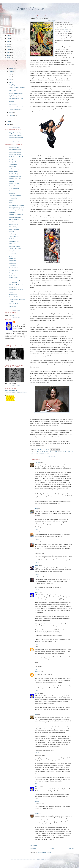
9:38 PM (37, 530)
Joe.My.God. (13, 306)
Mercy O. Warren (14, 229)
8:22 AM (37, 712)
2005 (9, 124)
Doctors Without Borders (16, 138)
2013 (9, 41)
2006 (9, 121)
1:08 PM (37, 811)
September (12, 68)
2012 (9, 44)
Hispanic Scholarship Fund (17, 133)
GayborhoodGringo (15, 280)
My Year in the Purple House (17, 285)
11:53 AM (37, 801)
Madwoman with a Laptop (17, 205)
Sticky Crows (13, 282)
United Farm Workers (15, 135)
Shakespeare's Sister (15, 150)
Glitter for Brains (14, 304)
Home (52, 849)
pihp (11, 256)
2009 (9, 52)
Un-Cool (12, 200)
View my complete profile (14, 341)
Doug (36, 509)
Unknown (37, 672)
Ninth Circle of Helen (15, 154)
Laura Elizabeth (14, 287)
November (12, 63)
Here (12, 315)
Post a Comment (33, 846)
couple (65, 29)
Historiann (12, 203)
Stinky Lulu (13, 251)
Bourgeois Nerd (14, 273)
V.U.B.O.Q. (13, 253)
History (48, 452)
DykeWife (12, 275)
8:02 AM (37, 590)
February (12, 115)
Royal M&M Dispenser (16, 290)
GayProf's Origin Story (15, 96)
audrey (37, 565)
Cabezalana (13, 191)
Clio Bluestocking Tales (16, 219)
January (11, 118)
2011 (9, 47)
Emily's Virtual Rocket (16, 176)
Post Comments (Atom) (44, 853)
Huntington (13, 167)
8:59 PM (37, 842)
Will (36, 714)
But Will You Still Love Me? (16, 88)
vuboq (36, 542)
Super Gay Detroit (14, 246)
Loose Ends (13, 261)
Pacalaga (12, 232)
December (12, 60)
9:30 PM (37, 691)
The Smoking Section (15, 196)
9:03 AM (37, 753)
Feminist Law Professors (16, 215)
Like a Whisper (14, 227)
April (11, 82)
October (11, 66)
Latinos (54, 452)
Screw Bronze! (14, 270)
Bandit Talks (13, 258)
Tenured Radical (14, 236)
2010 (9, 50)
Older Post (71, 849)
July (10, 74)
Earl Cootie (38, 577)
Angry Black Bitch (15, 241)
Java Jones (12, 193)
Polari (11, 159)
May (10, 80)
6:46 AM (37, 574)
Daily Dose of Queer (15, 169)
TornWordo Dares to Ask (15, 93)
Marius (37, 813)
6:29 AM (37, 563)
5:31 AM (37, 551)
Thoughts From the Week (16, 99)
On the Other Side (14, 224)
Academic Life (40, 452)
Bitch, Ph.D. (13, 244)
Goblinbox (12, 222)
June (10, 77)
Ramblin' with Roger (15, 179)
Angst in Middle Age (15, 248)
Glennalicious (13, 295)
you (70, 29)
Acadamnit (12, 212)
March (11, 112)
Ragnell (12, 181)
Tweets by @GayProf (11, 390)
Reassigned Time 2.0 (15, 217)
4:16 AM (37, 539)
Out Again (11, 101)
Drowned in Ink (14, 297)
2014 (9, 38)
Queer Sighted (13, 164)
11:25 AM (37, 784)
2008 (9, 55)
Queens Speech (14, 171)
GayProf (37, 592)
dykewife (37, 462)
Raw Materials (13, 278)
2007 (9, 58)
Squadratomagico (14, 188)
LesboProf (12, 239)
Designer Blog (13, 162)
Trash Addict (13, 265)
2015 (9, 36)
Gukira (11, 292)
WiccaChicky (13, 198)
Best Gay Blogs (14, 174)
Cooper (67, 31)
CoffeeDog (12, 234)
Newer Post (33, 849)
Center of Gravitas (31, 9)
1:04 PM (37, 644)
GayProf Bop (12, 90)
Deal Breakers (12, 104)
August (11, 71)
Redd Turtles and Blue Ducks (18, 157)
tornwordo (38, 532)
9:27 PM (37, 506)
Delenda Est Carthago (15, 186)
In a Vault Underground (16, 268)
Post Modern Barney (15, 152)
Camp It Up (12, 85)
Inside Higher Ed (14, 147)
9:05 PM (37, 669)
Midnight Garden (14, 183)
